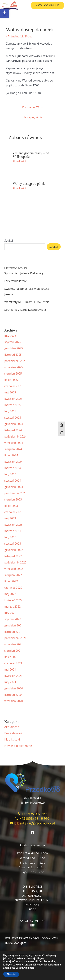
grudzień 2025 (14, 348)
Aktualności (15, 36)
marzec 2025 (12, 405)
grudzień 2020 (14, 688)
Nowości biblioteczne (18, 746)
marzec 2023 (12, 531)
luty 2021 (10, 682)
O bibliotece (33, 887)
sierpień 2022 (13, 575)
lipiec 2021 (11, 657)
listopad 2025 (13, 355)
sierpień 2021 (13, 651)
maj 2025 (10, 392)
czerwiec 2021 (13, 663)
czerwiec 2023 (13, 512)
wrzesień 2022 (14, 569)
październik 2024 (15, 436)
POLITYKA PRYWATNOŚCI (22, 938)
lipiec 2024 (11, 455)
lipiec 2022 (11, 581)
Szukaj (9, 241)
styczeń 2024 (13, 481)
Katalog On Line (33, 921)
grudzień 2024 (14, 424)
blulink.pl (33, 963)
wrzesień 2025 (14, 367)
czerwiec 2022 (13, 588)
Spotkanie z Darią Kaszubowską (25, 310)
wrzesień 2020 (14, 701)
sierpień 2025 (13, 373)
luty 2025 (10, 411)
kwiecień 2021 (13, 676)
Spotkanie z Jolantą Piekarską (24, 273)
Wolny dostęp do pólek (29, 184)
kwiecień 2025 (13, 399)
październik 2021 (15, 638)
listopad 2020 (13, 695)
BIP (33, 925)
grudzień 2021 (14, 625)
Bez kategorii (13, 733)
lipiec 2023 (11, 506)
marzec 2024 (12, 468)
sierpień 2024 (13, 449)
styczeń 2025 (13, 418)
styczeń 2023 (13, 544)
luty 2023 (10, 537)
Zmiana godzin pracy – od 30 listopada (31, 155)
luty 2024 (10, 474)
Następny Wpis (32, 117)
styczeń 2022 (13, 619)
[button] (5, 13)
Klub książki (12, 739)
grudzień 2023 (14, 487)
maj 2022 (10, 594)
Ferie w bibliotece (16, 281)
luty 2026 (10, 336)
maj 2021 (10, 669)
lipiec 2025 (11, 380)
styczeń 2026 (13, 342)
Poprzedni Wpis (32, 107)
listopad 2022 (13, 556)
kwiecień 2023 (13, 525)
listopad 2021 (13, 632)
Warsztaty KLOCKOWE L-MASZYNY (27, 302)
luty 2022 (10, 613)
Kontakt (32, 905)
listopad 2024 (13, 430)
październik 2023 (15, 493)
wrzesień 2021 (14, 644)
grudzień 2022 (14, 550)
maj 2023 (10, 518)
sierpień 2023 (13, 499)
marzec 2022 (12, 607)
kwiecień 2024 (13, 462)
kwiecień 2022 (13, 600)
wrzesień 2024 (14, 443)
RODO (33, 909)
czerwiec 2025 (13, 386)
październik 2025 (15, 361)
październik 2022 (15, 562)
